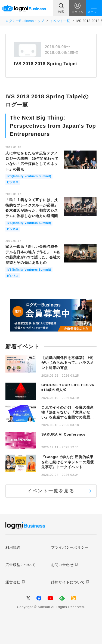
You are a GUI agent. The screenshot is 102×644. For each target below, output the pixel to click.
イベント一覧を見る (51, 491)
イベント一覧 (60, 21)
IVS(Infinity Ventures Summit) (29, 176)
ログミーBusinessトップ (25, 21)
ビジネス (13, 182)
